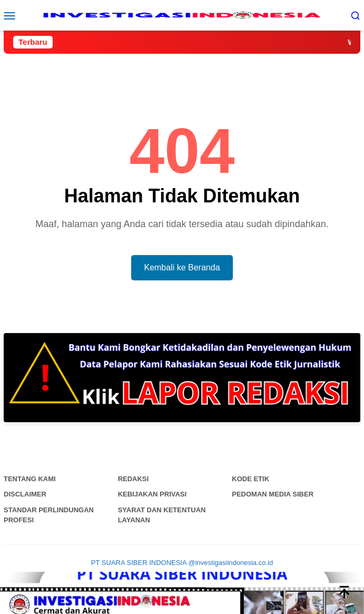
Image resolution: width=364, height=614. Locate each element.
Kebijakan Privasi (153, 494)
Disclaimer (25, 494)
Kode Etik (250, 479)
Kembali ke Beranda (182, 267)
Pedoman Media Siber (273, 494)
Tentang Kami (30, 479)
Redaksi (134, 479)
